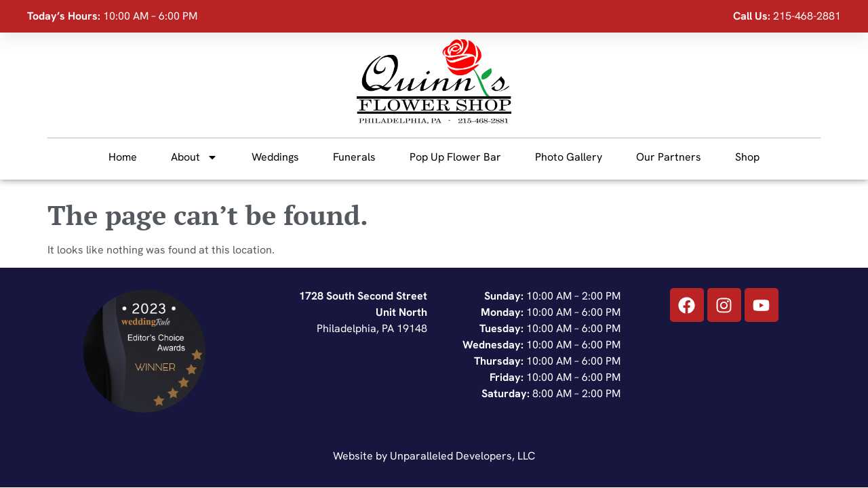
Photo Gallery (569, 157)
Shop (747, 157)
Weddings (275, 157)
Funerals (354, 157)
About (194, 157)
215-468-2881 (807, 16)
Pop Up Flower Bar (455, 157)
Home (123, 157)
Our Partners (669, 157)
